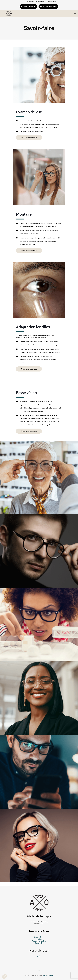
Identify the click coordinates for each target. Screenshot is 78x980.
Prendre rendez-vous (28, 6)
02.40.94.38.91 (51, 2)
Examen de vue (39, 937)
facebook (31, 2)
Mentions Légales (48, 976)
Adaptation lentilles (39, 941)
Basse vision (39, 943)
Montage (39, 939)
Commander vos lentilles (49, 6)
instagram (40, 2)
